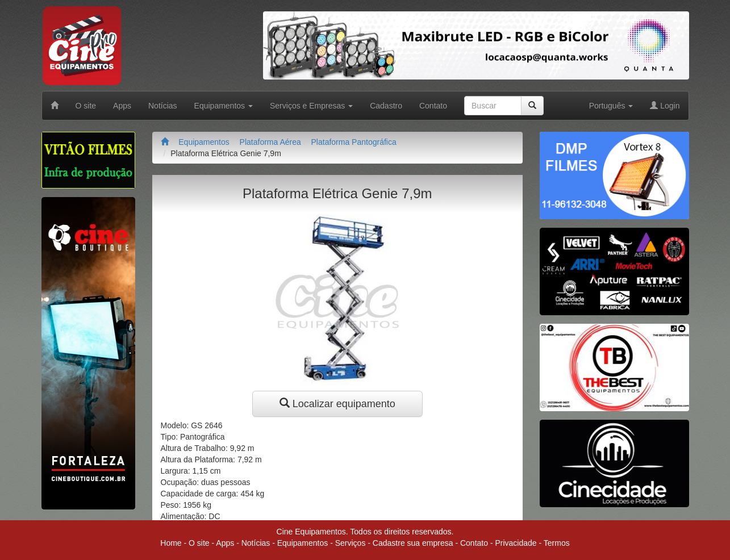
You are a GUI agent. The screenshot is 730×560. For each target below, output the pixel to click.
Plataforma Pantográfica (354, 142)
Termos (557, 543)
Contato (433, 106)
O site (86, 106)
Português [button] (611, 106)
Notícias (163, 106)
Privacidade (516, 543)
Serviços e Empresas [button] (311, 106)
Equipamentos (204, 142)
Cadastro (386, 106)
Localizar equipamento (337, 404)
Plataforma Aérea (270, 142)
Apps (122, 106)
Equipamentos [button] (224, 106)
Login (665, 106)
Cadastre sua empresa (413, 543)
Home (171, 543)
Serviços (351, 543)
